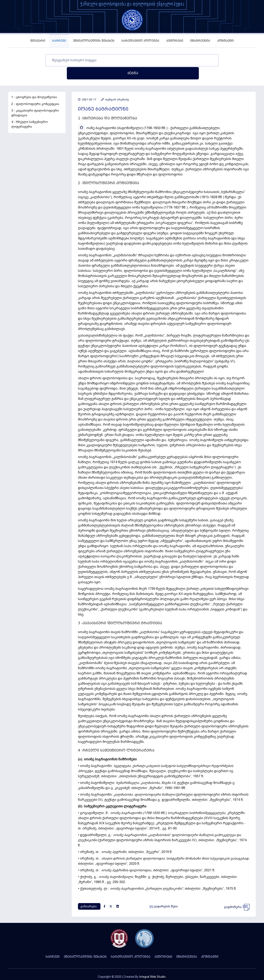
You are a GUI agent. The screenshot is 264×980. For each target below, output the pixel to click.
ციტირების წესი (164, 893)
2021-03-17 (87, 87)
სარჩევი (59, 41)
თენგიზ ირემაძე (115, 87)
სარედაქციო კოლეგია (140, 41)
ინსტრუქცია (200, 41)
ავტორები (175, 41)
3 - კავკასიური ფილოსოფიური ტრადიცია (35, 100)
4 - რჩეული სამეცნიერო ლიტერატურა (30, 111)
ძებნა (220, 60)
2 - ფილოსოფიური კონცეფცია (35, 91)
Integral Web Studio (152, 964)
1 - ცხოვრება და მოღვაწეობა (34, 84)
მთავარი (38, 41)
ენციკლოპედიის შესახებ (94, 41)
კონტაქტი (225, 41)
